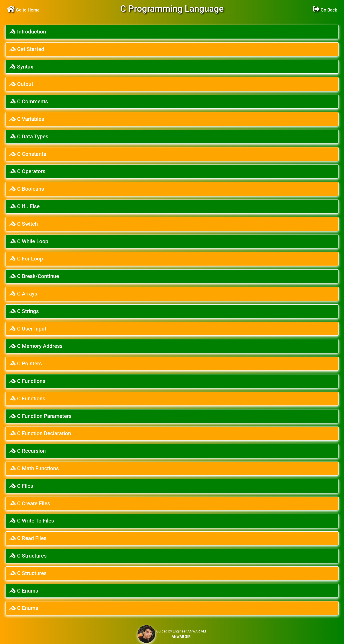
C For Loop (26, 259)
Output (21, 84)
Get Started (27, 49)
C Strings (24, 311)
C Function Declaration (40, 433)
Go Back (325, 10)
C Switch (24, 224)
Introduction (28, 32)
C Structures (28, 556)
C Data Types (29, 137)
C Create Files (30, 503)
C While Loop (29, 241)
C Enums (24, 591)
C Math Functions (34, 468)
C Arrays (23, 294)
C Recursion (27, 451)
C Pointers (26, 364)
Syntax (21, 67)
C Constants (28, 154)
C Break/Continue (34, 276)
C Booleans (27, 189)
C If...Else (24, 206)
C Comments (29, 102)
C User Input (28, 329)
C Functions (27, 381)
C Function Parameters (40, 416)
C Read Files (28, 538)
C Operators (27, 171)
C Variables (27, 119)
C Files (21, 486)
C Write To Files (32, 521)
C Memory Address (36, 346)
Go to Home (23, 10)
